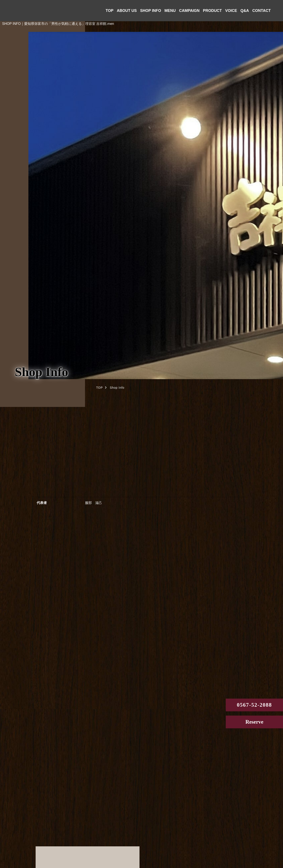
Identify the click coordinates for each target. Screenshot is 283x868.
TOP (109, 11)
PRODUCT (212, 11)
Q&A (245, 11)
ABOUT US (127, 11)
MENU (170, 11)
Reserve (254, 722)
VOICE (231, 11)
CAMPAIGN (189, 11)
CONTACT (261, 11)
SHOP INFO (151, 11)
